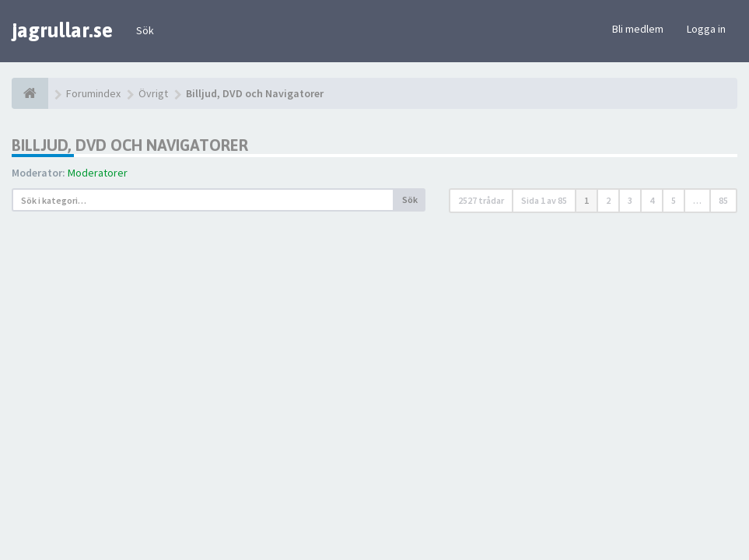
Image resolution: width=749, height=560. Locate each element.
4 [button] (652, 200)
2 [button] (608, 200)
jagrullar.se (62, 30)
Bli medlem (638, 29)
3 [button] (630, 200)
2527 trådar (481, 200)
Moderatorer (98, 173)
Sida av (544, 200)
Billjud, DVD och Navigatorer (130, 145)
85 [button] (723, 200)
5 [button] (674, 200)
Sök (145, 30)
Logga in (706, 29)
